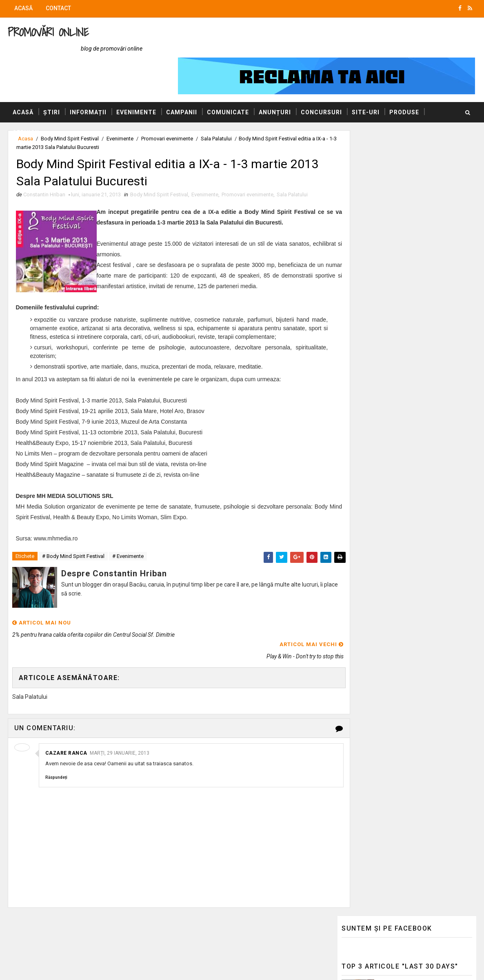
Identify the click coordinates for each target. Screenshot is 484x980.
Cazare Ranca (66, 721)
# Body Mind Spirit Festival (73, 536)
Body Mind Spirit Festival (159, 165)
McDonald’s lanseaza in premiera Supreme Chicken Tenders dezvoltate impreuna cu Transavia (425, 175)
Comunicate (228, 81)
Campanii (181, 81)
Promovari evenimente (247, 165)
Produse (404, 81)
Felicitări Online (361, 626)
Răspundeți (56, 746)
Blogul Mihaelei (361, 602)
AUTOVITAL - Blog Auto (372, 614)
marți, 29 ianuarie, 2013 (119, 721)
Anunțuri (274, 81)
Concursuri (321, 81)
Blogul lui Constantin (369, 591)
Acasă (23, 8)
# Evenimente (128, 536)
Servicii (26, 102)
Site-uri (365, 81)
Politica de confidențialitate (377, 665)
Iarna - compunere (404, 491)
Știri (51, 81)
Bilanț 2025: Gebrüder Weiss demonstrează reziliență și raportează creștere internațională (425, 209)
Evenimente (136, 81)
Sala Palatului (292, 165)
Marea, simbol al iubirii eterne (418, 458)
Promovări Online (48, 32)
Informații (88, 81)
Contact (58, 8)
